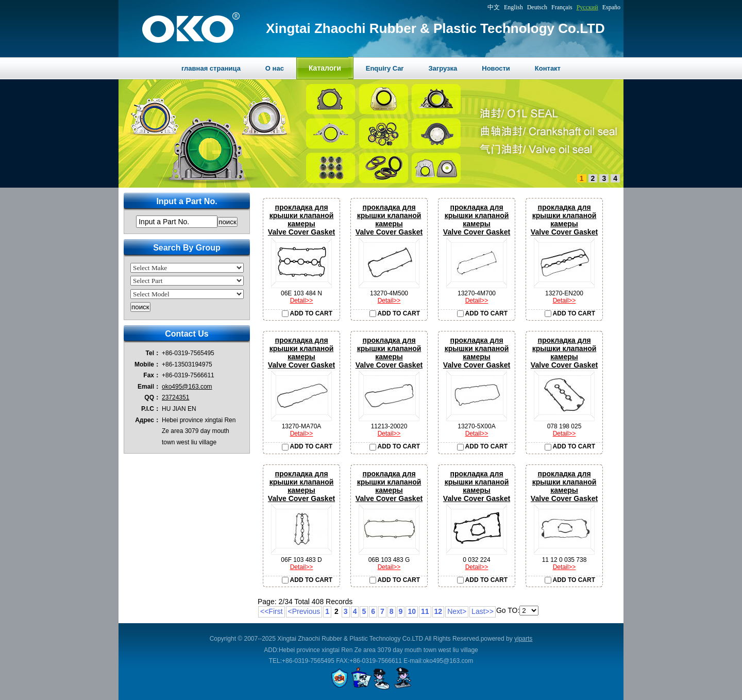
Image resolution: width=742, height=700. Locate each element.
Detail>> (302, 301)
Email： (149, 387)
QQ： (152, 397)
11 (425, 611)
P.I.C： (151, 409)
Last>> (483, 611)
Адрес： (148, 420)
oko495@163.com (187, 387)
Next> (457, 611)
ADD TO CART (307, 313)
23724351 (175, 397)
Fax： (152, 375)
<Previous (304, 611)
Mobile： (147, 364)
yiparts (523, 639)
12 (439, 611)
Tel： (153, 353)
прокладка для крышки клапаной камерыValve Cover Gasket (301, 220)
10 (412, 611)
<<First (272, 611)
